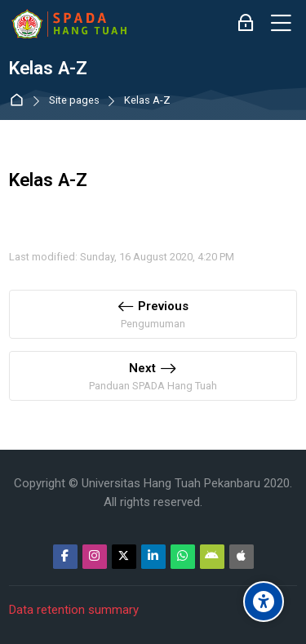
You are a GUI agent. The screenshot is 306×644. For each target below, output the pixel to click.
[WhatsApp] (183, 557)
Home (20, 101)
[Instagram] (95, 557)
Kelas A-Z (147, 101)
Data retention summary (74, 610)
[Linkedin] (153, 557)
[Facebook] (65, 557)
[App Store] (242, 557)
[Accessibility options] (264, 602)
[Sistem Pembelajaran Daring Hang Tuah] (69, 24)
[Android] (212, 557)
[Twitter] (124, 557)
